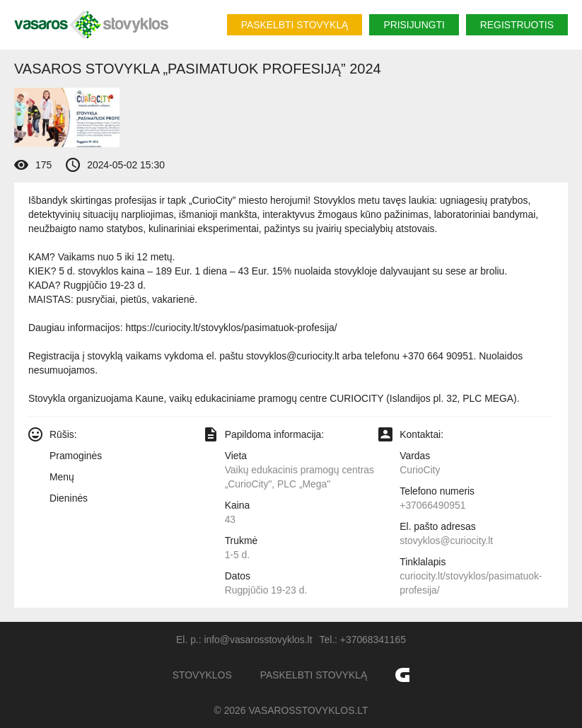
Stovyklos (202, 675)
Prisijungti (414, 25)
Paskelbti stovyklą (295, 25)
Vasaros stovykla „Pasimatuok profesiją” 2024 (198, 69)
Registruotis (517, 25)
